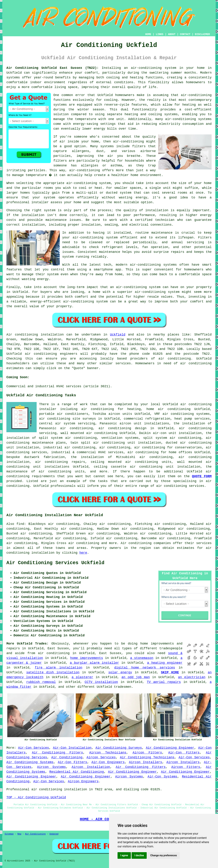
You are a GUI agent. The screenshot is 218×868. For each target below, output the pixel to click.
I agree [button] (124, 855)
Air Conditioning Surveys (119, 748)
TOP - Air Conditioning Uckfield (36, 797)
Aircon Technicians (108, 753)
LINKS (159, 34)
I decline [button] (139, 855)
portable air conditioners (64, 414)
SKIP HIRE (170, 672)
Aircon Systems (52, 767)
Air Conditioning (67, 757)
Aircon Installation (91, 767)
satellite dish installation (53, 672)
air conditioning (175, 359)
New (19, 834)
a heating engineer (165, 663)
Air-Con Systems (162, 777)
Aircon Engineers (83, 781)
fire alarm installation (58, 668)
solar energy (120, 672)
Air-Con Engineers (108, 762)
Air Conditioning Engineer (170, 748)
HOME (148, 34)
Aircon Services (101, 757)
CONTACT (185, 34)
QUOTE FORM (202, 476)
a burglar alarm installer (95, 663)
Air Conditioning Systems (30, 762)
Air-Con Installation (72, 748)
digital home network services (145, 668)
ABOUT (172, 34)
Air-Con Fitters (184, 753)
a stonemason (142, 658)
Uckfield (118, 335)
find (20, 524)
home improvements (87, 658)
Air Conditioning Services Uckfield (55, 563)
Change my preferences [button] (163, 855)
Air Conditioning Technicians (147, 757)
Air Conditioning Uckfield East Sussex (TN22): (53, 68)
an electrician (192, 677)
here (83, 553)
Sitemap (9, 834)
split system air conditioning (172, 438)
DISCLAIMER (202, 34)
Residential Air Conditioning (77, 772)
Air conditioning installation (35, 335)
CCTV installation (101, 682)
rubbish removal (41, 682)
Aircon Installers (145, 762)
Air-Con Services (34, 748)
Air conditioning (136, 543)
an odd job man (136, 677)
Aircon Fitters (147, 753)
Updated (54, 834)
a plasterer (82, 677)
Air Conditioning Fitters (58, 753)
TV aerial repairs (164, 682)
